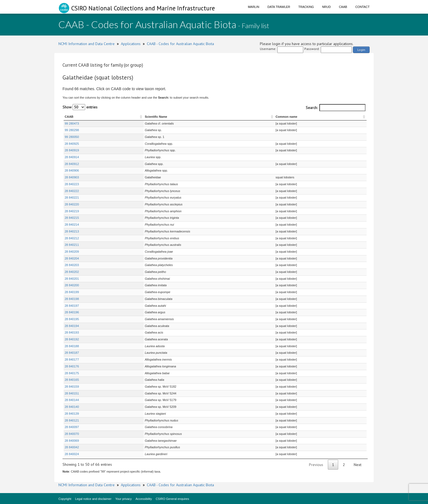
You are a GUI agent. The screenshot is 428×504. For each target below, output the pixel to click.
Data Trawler (279, 7)
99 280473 (72, 123)
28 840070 (72, 434)
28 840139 (72, 414)
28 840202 (72, 272)
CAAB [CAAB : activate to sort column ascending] (69, 117)
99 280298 (72, 130)
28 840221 (72, 198)
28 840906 (72, 170)
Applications (131, 44)
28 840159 (72, 387)
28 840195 (72, 319)
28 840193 (72, 332)
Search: (336, 108)
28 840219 (72, 211)
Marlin (254, 7)
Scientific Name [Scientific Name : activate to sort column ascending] (129, 117)
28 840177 (72, 359)
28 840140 (72, 407)
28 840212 (72, 238)
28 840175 (72, 373)
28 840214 (72, 225)
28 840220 (72, 204)
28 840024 (72, 454)
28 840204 (72, 258)
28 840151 (72, 393)
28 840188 (72, 346)
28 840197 (72, 306)
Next (358, 465)
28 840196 (72, 312)
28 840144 (72, 400)
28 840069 (72, 441)
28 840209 (72, 252)
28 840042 (72, 447)
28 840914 (72, 157)
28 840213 (72, 231)
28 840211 (72, 245)
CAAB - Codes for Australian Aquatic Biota (180, 44)
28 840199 (72, 292)
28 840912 (72, 164)
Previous (316, 465)
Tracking (306, 7)
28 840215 (72, 218)
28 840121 (72, 420)
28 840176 (72, 366)
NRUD (326, 7)
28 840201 (72, 279)
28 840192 (72, 339)
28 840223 (72, 184)
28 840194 (72, 326)
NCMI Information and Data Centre (87, 44)
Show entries (80, 107)
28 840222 (72, 191)
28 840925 (72, 144)
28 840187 (72, 353)
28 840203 (72, 265)
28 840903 (72, 177)
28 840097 (72, 427)
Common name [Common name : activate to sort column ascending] (282, 117)
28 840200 (72, 285)
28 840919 (72, 150)
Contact (362, 7)
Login (361, 50)
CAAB (343, 7)
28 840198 (72, 299)
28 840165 (72, 380)
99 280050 (72, 137)
